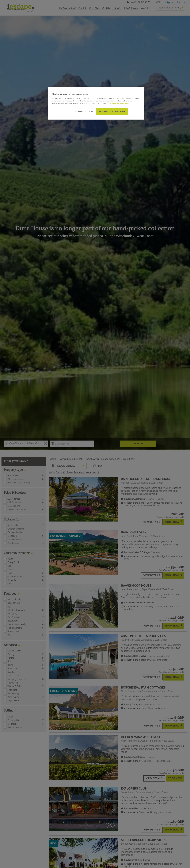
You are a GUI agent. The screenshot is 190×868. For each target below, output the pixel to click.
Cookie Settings (84, 111)
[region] (96, 103)
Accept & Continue (112, 112)
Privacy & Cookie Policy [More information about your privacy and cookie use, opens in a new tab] (120, 103)
